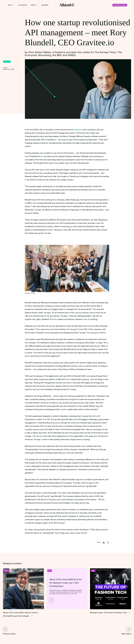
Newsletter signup (120, 5)
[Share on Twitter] (108, 543)
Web (50, 571)
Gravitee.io (78, 130)
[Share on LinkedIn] (104, 543)
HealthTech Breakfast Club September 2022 (5, 629)
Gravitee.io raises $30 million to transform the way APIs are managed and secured (129, 629)
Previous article (9, 631)
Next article (126, 631)
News (6, 571)
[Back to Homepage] (67, 5)
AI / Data (7, 62)
